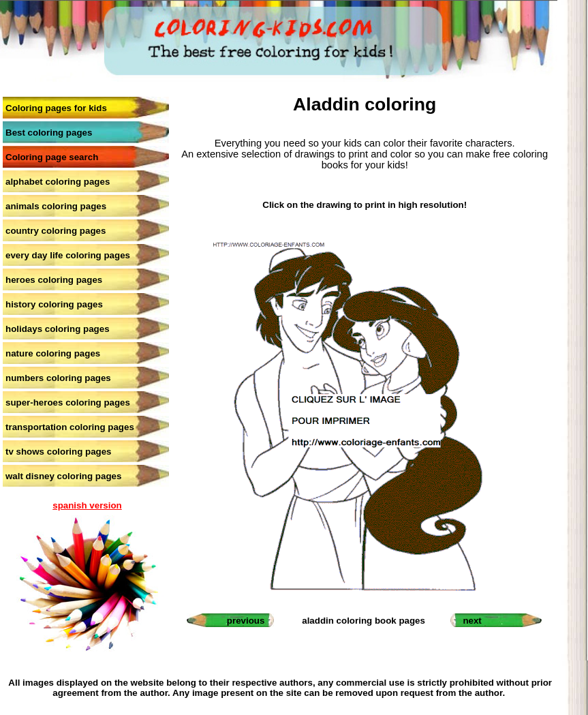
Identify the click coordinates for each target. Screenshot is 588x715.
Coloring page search (52, 157)
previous (246, 621)
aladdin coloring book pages (363, 621)
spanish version (87, 505)
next (472, 621)
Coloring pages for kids (56, 108)
